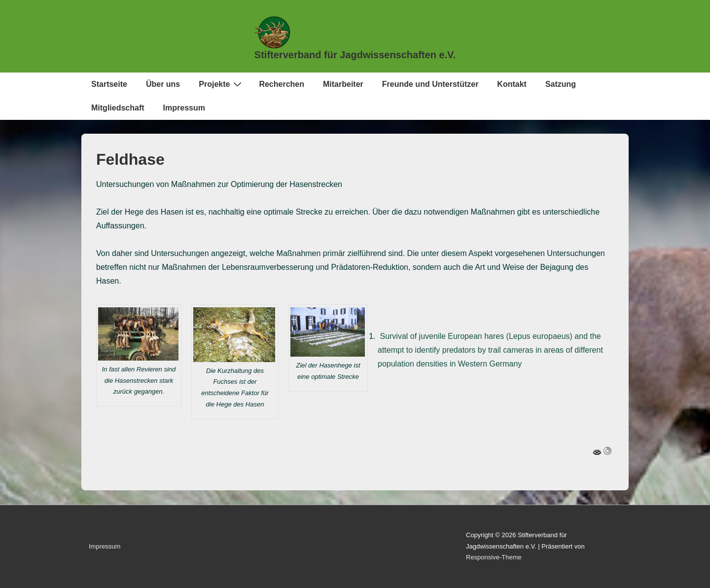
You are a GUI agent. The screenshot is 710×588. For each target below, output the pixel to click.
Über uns (163, 84)
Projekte (221, 84)
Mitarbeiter (343, 84)
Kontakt (512, 84)
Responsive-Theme (494, 557)
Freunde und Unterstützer (430, 84)
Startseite (109, 84)
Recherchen (282, 84)
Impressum (184, 108)
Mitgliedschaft (118, 108)
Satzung (561, 84)
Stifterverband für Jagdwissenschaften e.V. (355, 55)
